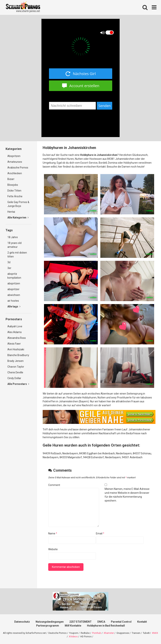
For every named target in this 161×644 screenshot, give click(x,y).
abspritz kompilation (14, 276)
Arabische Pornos (18, 168)
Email (100, 533)
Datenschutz (22, 622)
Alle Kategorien (18, 218)
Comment (54, 485)
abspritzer (13, 289)
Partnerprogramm (48, 626)
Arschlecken (15, 173)
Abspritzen (14, 156)
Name (53, 533)
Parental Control (121, 622)
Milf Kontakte (73, 626)
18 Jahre (13, 237)
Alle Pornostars (18, 384)
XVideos (73, 636)
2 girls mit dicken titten (17, 255)
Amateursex (15, 162)
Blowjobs (13, 185)
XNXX (155, 633)
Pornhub (97, 633)
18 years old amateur (14, 245)
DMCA (101, 622)
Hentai (11, 212)
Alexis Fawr (14, 344)
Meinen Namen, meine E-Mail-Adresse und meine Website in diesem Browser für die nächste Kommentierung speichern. (127, 495)
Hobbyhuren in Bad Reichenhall (106, 626)
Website (53, 549)
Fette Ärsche (15, 196)
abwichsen (14, 295)
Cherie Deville (15, 372)
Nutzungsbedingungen (50, 622)
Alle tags (14, 306)
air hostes (13, 301)
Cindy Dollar (14, 378)
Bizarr (11, 179)
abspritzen (14, 283)
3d (9, 262)
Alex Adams (15, 332)
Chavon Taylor (16, 367)
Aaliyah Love (15, 326)
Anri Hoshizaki (16, 349)
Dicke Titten (14, 191)
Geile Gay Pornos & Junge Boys (18, 204)
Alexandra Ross (17, 338)
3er (9, 268)
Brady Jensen (15, 361)
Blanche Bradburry (18, 355)
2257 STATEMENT (80, 622)
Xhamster (109, 633)
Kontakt (142, 622)
